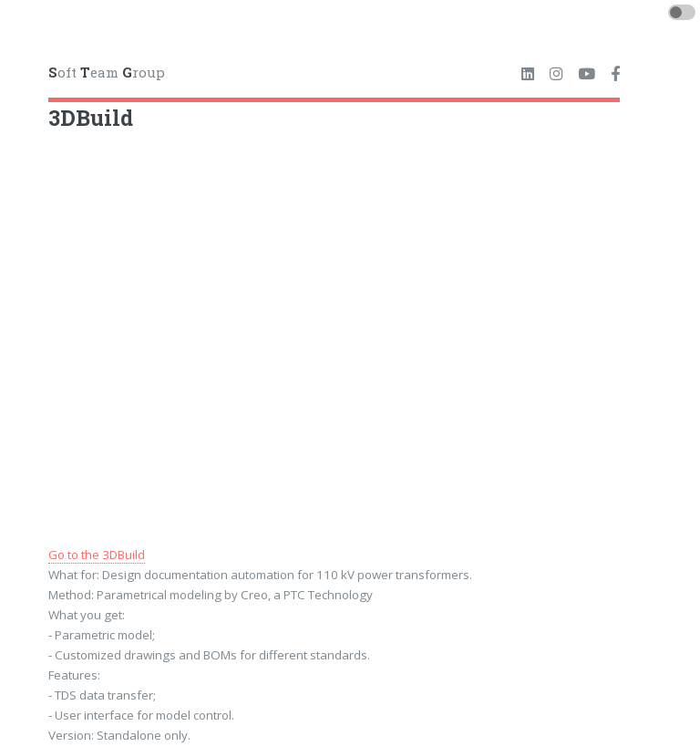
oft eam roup (107, 72)
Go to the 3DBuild (97, 555)
